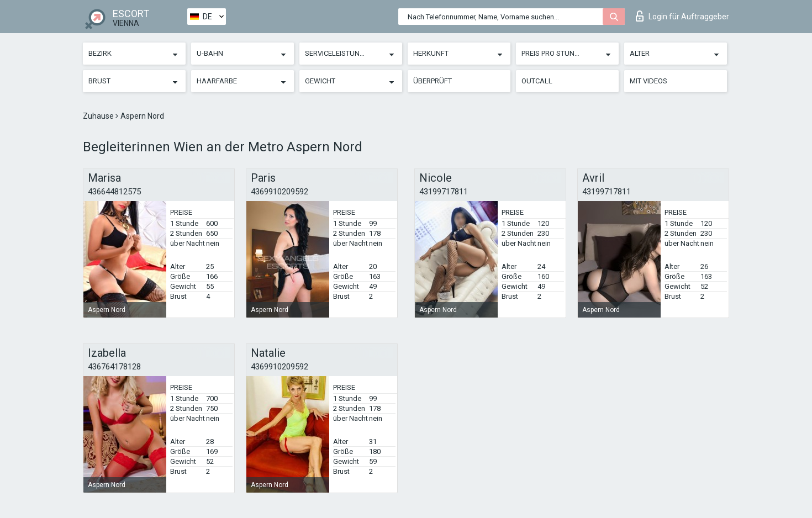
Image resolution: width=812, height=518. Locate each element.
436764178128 (114, 367)
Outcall (537, 81)
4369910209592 (280, 192)
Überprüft (433, 81)
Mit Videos (648, 81)
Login (682, 16)
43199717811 (444, 192)
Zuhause (99, 116)
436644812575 (114, 192)
